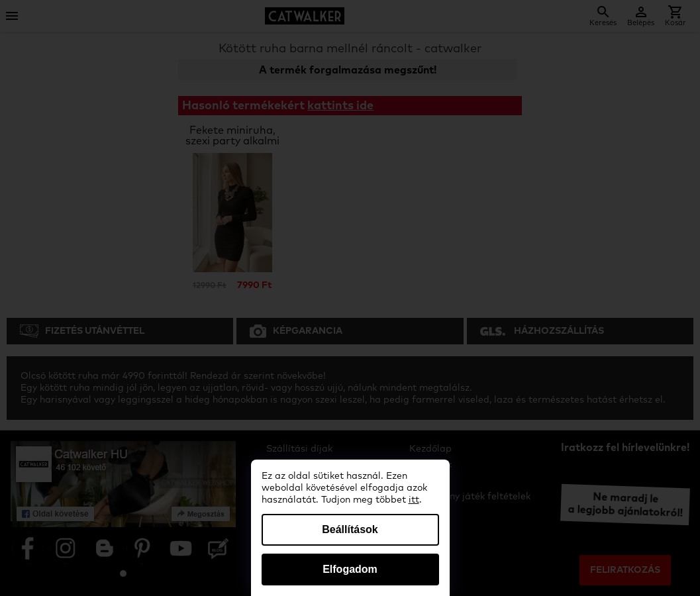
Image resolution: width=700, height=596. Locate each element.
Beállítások (350, 529)
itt (414, 500)
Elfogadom (350, 569)
